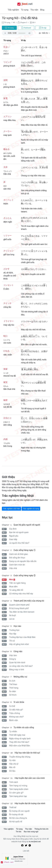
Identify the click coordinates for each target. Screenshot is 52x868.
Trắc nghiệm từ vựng (31, 509)
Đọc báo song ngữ (31, 832)
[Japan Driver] (15, 859)
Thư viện (34, 10)
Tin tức (19, 832)
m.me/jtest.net (35, 842)
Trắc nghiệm (13, 10)
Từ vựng (25, 10)
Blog (42, 10)
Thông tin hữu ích (41, 829)
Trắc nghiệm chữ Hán (12, 509)
